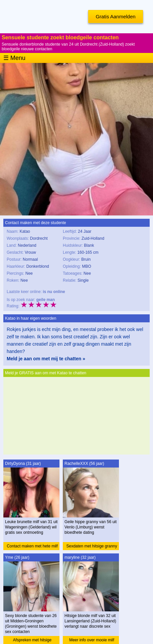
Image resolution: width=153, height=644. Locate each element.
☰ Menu (14, 58)
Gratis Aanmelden (115, 16)
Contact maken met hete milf (32, 546)
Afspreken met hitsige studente (32, 641)
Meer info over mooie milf (92, 640)
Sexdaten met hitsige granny (92, 546)
